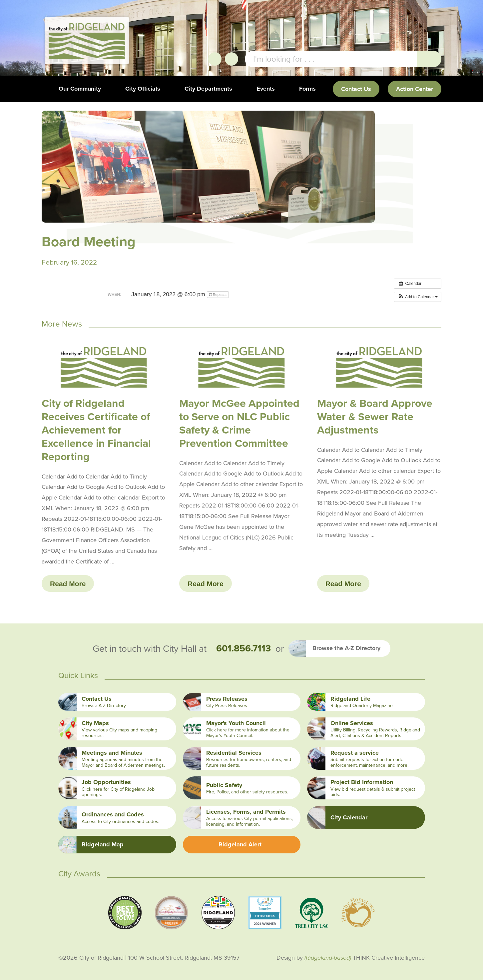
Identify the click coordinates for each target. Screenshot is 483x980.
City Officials (143, 89)
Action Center (415, 89)
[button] (418, 297)
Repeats (218, 295)
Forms (307, 89)
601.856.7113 (243, 648)
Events (266, 89)
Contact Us (356, 89)
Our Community (80, 89)
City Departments (208, 89)
